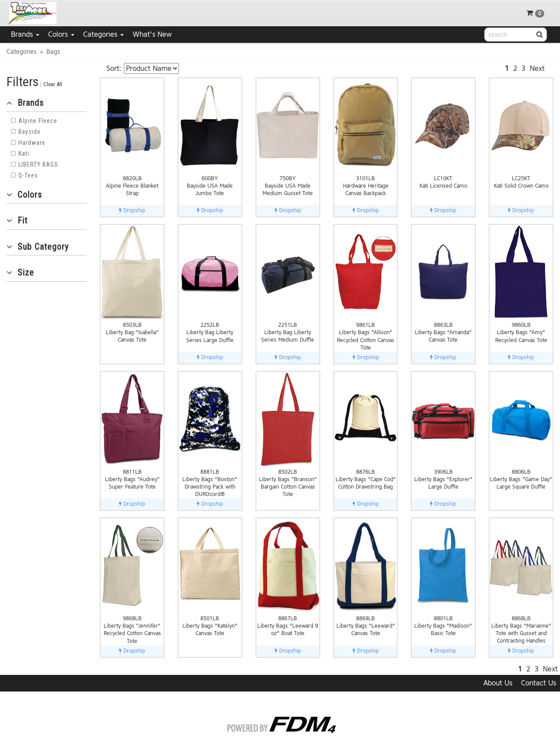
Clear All (53, 84)
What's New (152, 34)
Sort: (114, 68)
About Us (498, 683)
